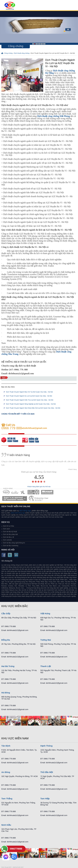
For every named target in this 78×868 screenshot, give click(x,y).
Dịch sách (6, 529)
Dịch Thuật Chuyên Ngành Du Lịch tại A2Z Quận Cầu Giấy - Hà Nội (29, 396)
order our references (33, 440)
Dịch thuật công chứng (22, 53)
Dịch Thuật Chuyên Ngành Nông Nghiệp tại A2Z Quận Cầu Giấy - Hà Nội (31, 404)
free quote (12, 440)
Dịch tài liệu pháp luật (10, 534)
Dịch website (7, 540)
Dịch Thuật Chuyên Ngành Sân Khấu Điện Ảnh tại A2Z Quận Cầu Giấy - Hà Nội (33, 408)
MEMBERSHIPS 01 (6, 492)
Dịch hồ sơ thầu (9, 526)
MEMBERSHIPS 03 (23, 492)
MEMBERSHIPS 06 (15, 498)
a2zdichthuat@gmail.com (34, 428)
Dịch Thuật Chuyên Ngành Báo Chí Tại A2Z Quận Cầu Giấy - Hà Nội (29, 392)
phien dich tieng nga (18, 513)
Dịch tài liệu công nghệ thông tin (14, 543)
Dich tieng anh (10, 6)
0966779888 (16, 849)
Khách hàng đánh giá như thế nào (39, 487)
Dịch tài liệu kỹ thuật (10, 532)
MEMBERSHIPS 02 (15, 492)
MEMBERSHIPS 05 (47, 492)
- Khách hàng (72, 469)
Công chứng (8, 53)
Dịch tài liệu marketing (11, 546)
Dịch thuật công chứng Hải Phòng (53, 116)
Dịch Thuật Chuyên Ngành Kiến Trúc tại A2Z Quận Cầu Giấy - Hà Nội (30, 400)
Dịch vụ (6, 522)
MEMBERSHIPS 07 (39, 498)
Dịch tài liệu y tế (8, 537)
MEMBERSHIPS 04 (33, 492)
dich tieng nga (25, 511)
